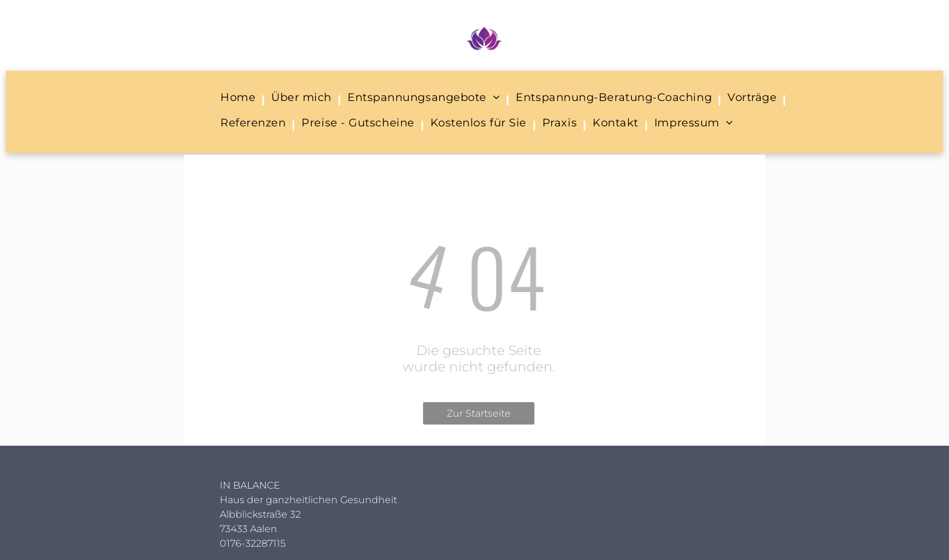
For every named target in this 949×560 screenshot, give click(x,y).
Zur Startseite (479, 413)
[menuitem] (240, 100)
